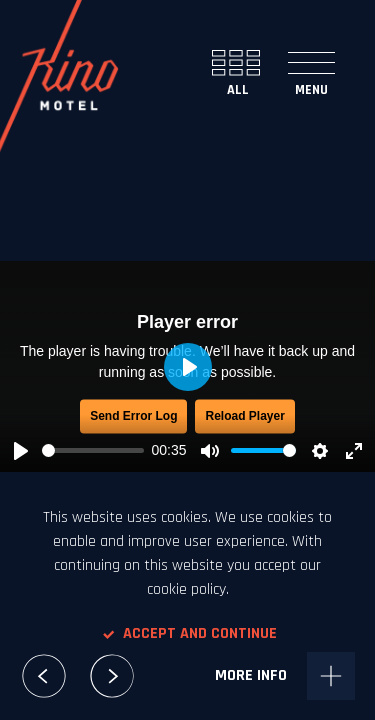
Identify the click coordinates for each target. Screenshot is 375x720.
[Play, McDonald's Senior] (21, 451)
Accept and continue (188, 633)
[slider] (93, 450)
